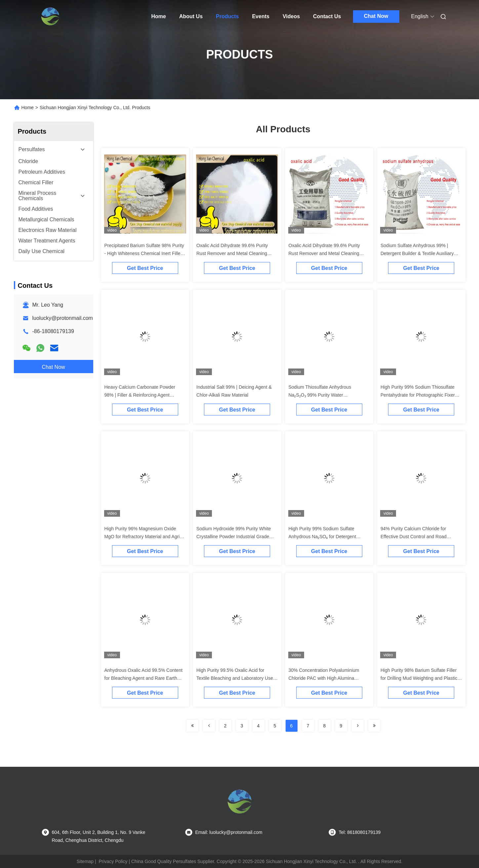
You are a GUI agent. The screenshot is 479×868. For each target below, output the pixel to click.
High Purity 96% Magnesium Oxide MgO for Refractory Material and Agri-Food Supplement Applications (143, 537)
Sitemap (85, 861)
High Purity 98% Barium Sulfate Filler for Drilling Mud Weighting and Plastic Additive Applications (419, 678)
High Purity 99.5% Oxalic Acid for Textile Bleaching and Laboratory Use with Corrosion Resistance (235, 678)
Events (260, 16)
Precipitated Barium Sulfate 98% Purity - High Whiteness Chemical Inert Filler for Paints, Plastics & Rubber (144, 253)
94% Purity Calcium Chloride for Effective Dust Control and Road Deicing (414, 537)
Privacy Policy (113, 861)
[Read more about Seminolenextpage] (192, 726)
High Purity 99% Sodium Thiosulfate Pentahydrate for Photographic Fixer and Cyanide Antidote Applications (418, 395)
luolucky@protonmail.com (63, 318)
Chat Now (376, 16)
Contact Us (327, 16)
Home (159, 16)
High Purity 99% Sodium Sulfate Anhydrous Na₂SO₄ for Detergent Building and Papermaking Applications (329, 537)
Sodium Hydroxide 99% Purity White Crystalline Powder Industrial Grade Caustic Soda (234, 537)
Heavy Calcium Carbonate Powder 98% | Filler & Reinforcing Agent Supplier (140, 395)
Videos (291, 16)
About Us (191, 16)
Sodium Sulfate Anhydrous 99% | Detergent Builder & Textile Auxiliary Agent (417, 253)
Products (227, 16)
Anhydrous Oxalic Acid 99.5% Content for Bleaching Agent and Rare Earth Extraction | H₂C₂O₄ (144, 678)
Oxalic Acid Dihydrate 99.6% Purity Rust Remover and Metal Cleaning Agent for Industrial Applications (232, 253)
